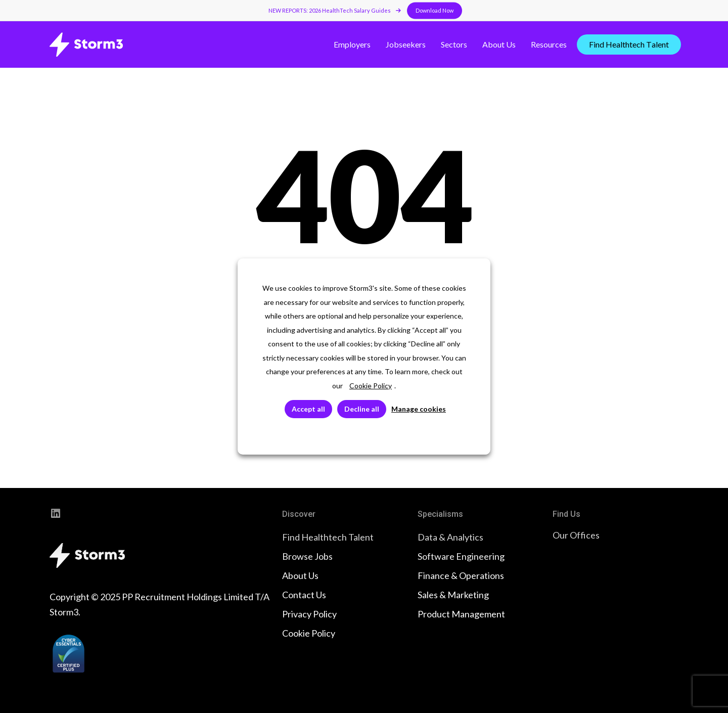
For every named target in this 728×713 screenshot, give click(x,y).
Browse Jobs (307, 556)
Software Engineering (461, 556)
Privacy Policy (309, 614)
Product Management (461, 614)
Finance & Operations (461, 575)
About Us (300, 575)
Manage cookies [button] (419, 409)
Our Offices (576, 535)
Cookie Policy (309, 633)
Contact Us (304, 595)
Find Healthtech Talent (328, 537)
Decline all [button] (362, 409)
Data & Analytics (450, 537)
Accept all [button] (308, 409)
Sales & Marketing (453, 595)
